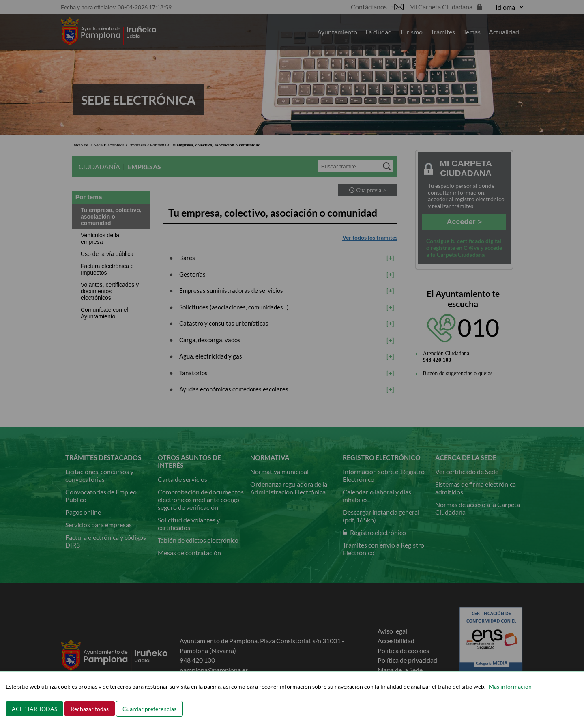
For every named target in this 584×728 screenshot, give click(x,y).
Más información (510, 686)
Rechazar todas (90, 709)
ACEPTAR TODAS (34, 709)
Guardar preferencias (149, 709)
